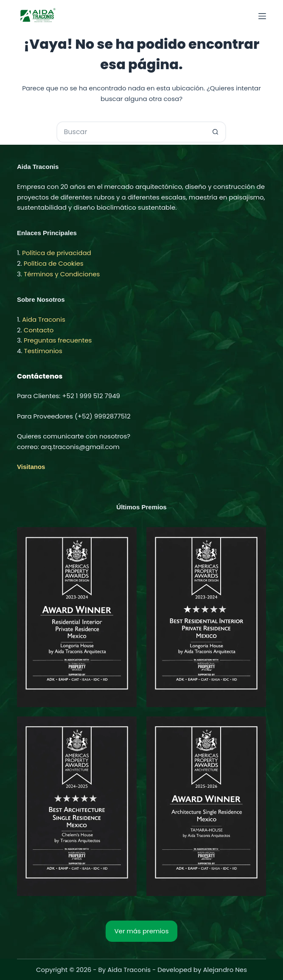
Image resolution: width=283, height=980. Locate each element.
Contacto (39, 330)
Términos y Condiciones (62, 274)
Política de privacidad (57, 253)
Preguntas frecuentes (58, 340)
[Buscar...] (131, 132)
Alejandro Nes (225, 970)
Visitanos (31, 467)
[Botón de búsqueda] (216, 132)
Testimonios (43, 351)
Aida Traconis (44, 319)
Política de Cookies (54, 263)
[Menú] (262, 16)
